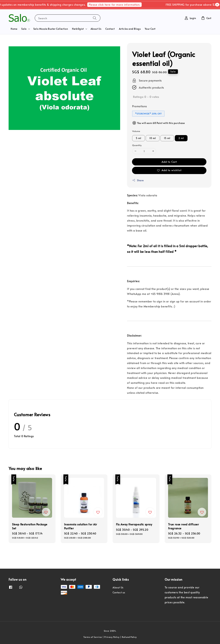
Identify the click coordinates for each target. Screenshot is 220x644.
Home (14, 29)
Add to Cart (169, 162)
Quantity (137, 145)
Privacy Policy (112, 637)
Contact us (119, 592)
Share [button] (138, 180)
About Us (96, 29)
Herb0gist (78, 29)
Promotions (140, 106)
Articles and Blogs (130, 29)
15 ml (167, 138)
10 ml (153, 138)
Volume (136, 131)
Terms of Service (93, 637)
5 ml (139, 138)
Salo (24, 29)
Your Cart (150, 29)
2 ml (181, 138)
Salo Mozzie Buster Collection (51, 29)
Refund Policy (129, 637)
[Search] (95, 18)
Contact (110, 29)
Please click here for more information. (119, 4)
